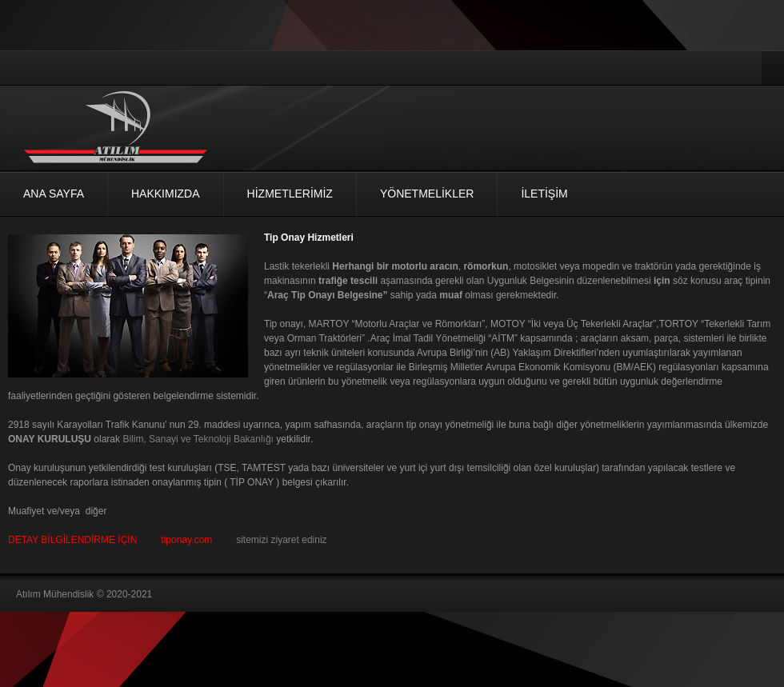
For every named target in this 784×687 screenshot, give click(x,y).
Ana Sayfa (54, 194)
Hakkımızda (166, 194)
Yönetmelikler (427, 194)
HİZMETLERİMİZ (290, 194)
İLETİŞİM (544, 194)
